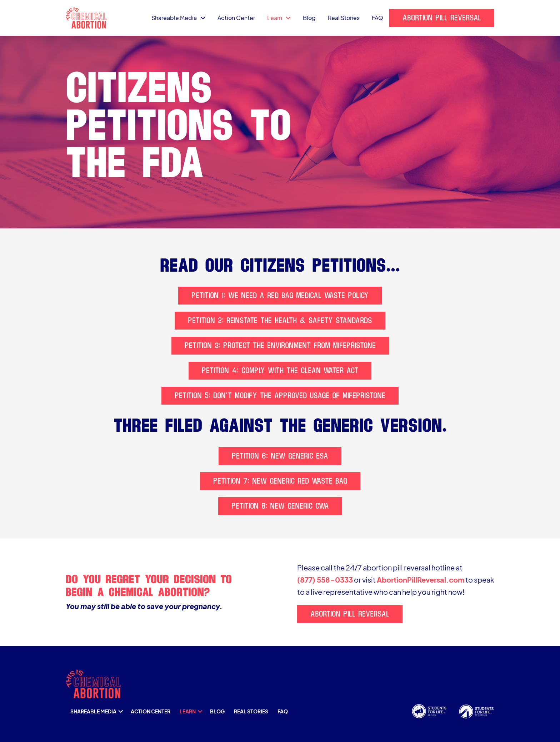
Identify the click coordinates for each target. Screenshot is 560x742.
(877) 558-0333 (325, 580)
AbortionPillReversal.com (421, 580)
